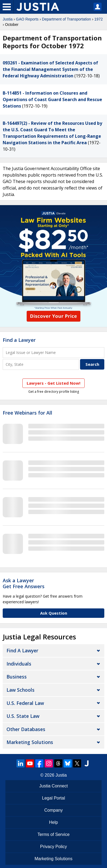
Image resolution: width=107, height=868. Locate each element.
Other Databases (26, 729)
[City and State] (41, 364)
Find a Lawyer (19, 340)
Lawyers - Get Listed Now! (53, 383)
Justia (8, 19)
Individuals (19, 664)
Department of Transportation (67, 19)
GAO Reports (27, 19)
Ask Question (54, 613)
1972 (99, 19)
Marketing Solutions (30, 742)
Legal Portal (53, 798)
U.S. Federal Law (25, 703)
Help (53, 822)
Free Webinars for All (27, 413)
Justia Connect (54, 786)
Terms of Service (53, 834)
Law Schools (20, 690)
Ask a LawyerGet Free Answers (24, 583)
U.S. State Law (23, 716)
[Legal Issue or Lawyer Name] (53, 352)
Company (53, 810)
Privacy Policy (54, 847)
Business (17, 677)
